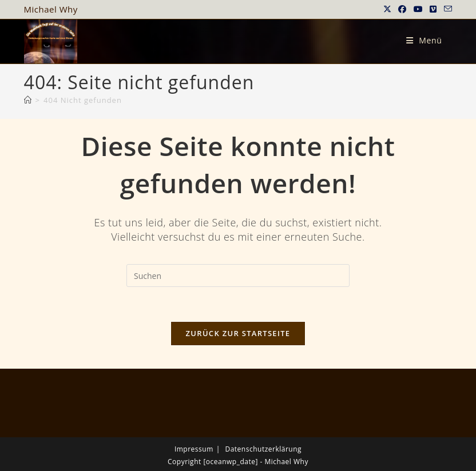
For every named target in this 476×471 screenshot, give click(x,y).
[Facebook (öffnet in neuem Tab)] (402, 9)
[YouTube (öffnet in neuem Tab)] (419, 9)
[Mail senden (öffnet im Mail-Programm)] (447, 9)
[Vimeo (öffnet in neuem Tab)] (433, 9)
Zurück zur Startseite (238, 333)
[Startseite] (28, 100)
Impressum (194, 449)
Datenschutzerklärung (263, 449)
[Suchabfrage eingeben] (238, 276)
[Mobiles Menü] (424, 40)
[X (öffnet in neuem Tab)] (388, 9)
